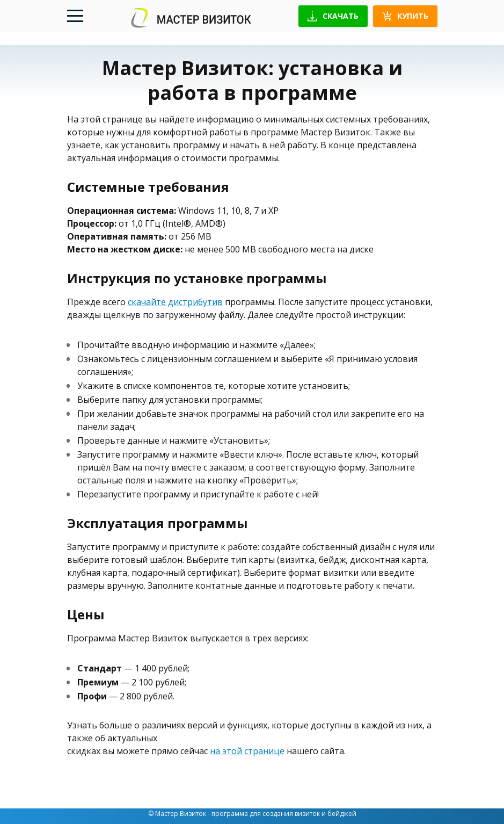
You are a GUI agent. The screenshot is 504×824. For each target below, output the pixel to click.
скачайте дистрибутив (175, 302)
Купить (405, 16)
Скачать (333, 16)
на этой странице (247, 751)
